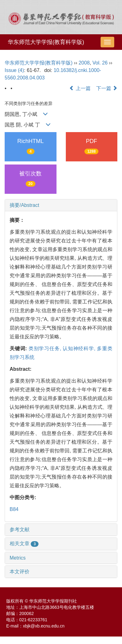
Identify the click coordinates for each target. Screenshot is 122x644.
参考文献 (20, 530)
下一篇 (107, 88)
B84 (14, 509)
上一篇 (80, 88)
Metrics (18, 558)
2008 (84, 63)
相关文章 (24, 544)
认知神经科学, (80, 348)
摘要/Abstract (24, 205)
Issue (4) (14, 70)
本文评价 (20, 572)
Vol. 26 (100, 63)
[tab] (61, 205)
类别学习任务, (46, 348)
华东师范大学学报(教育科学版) (46, 42)
